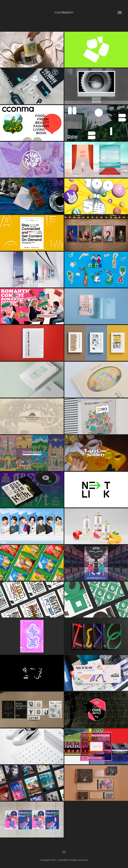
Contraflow (64, 13)
